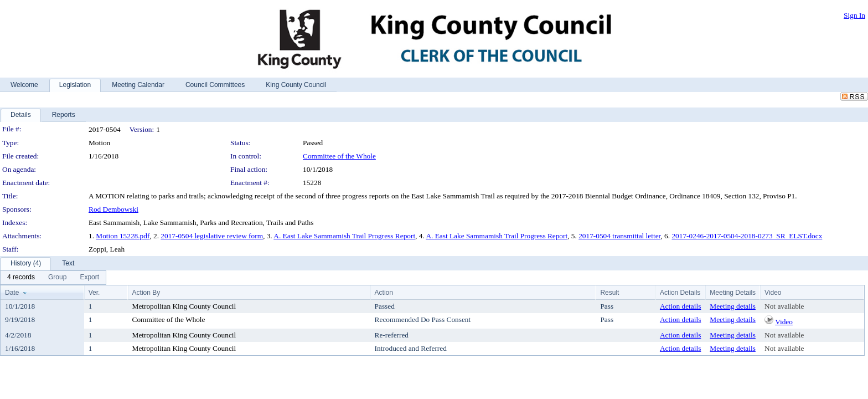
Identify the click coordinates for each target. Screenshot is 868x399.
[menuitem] (21, 278)
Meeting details (733, 306)
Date (12, 293)
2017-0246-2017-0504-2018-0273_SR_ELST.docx (747, 236)
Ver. (94, 293)
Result (609, 293)
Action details (680, 306)
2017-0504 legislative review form (212, 236)
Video (784, 322)
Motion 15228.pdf (123, 236)
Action (384, 293)
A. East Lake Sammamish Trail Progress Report (344, 236)
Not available (784, 306)
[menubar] (53, 278)
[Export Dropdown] (89, 278)
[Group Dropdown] (57, 278)
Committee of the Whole (339, 156)
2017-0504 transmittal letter (619, 236)
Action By (146, 293)
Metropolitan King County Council (184, 306)
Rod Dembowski (113, 209)
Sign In (854, 15)
